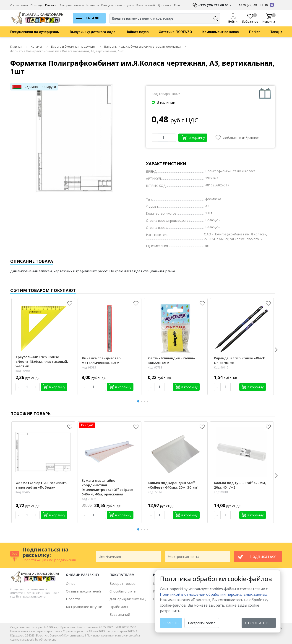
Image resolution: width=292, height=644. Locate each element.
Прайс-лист (119, 607)
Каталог (51, 5)
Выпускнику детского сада (93, 32)
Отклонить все (259, 623)
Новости (93, 5)
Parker (255, 32)
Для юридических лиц (128, 599)
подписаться (263, 556)
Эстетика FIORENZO (176, 32)
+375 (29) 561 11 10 (257, 5)
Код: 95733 (155, 367)
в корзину (194, 137)
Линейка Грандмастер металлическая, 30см (101, 360)
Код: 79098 (89, 499)
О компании (19, 5)
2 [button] (143, 401)
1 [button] (138, 401)
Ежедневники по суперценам (35, 32)
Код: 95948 (23, 371)
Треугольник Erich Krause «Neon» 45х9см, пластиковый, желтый (42, 361)
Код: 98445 (23, 492)
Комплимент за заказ (221, 32)
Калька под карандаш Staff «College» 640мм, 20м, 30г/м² (173, 485)
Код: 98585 (89, 367)
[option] (40, 32)
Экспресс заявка (72, 5)
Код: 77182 (155, 492)
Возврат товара (123, 583)
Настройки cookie (202, 623)
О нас (70, 583)
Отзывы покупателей (83, 591)
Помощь (37, 5)
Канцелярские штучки (117, 5)
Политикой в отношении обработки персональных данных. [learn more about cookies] (214, 594)
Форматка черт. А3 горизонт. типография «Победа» (41, 485)
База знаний (146, 5)
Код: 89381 (221, 492)
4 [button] (149, 401)
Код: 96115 (221, 367)
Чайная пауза (137, 32)
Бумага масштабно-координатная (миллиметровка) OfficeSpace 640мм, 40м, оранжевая (107, 487)
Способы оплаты (123, 591)
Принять (171, 623)
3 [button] (146, 401)
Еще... (178, 5)
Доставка (165, 5)
